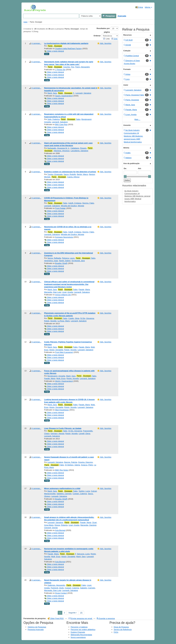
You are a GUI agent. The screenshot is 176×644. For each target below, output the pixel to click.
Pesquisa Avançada (36, 630)
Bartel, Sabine (65, 261)
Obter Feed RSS (56, 618)
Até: (140, 168)
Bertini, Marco (83, 174)
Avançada (122, 16)
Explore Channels (78, 632)
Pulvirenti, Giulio (57, 588)
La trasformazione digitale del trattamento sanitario (66, 43)
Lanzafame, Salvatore (79, 151)
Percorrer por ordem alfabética (83, 630)
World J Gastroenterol (64, 381)
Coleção (127, 51)
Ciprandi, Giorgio (51, 528)
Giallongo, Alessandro (56, 585)
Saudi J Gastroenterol (64, 96)
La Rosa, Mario (64, 321)
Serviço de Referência (123, 630)
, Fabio (71, 119)
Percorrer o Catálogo (79, 627)
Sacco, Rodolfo (70, 174)
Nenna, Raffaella (54, 258)
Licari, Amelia (68, 292)
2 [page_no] (64, 613)
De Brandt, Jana (78, 261)
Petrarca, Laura (68, 258)
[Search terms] (51, 16)
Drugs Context (61, 593)
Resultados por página (103, 30)
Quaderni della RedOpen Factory (69, 49)
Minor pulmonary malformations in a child (62, 488)
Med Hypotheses (62, 410)
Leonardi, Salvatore (83, 93)
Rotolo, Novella (50, 321)
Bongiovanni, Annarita (56, 376)
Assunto (127, 125)
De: (125, 168)
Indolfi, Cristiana (75, 203)
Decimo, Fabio (88, 203)
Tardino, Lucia (84, 491)
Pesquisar (109, 16)
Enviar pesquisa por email (81, 618)
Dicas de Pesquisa (121, 627)
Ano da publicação (131, 163)
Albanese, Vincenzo (62, 151)
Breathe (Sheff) (61, 263)
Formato (127, 69)
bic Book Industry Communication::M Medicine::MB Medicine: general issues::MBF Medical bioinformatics (137, 196)
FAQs (116, 632)
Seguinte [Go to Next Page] (73, 613)
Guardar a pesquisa (106, 618)
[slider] (125, 177)
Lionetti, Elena (84, 434)
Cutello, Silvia (74, 318)
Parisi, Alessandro (83, 67)
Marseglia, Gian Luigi (53, 292)
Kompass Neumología (64, 237)
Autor (25, 22)
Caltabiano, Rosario (79, 148)
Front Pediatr (60, 208)
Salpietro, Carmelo (64, 494)
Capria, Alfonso (73, 177)
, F (68, 554)
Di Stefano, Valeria (72, 465)
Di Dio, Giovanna (87, 318)
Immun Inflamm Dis (63, 295)
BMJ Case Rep (61, 124)
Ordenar (97, 36)
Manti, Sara (52, 93)
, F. (66, 93)
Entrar (139, 7)
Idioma (148, 7)
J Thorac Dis (60, 70)
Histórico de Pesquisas (37, 627)
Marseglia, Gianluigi (88, 525)
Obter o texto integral (54, 51)
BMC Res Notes (62, 470)
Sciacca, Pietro (87, 465)
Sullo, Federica (54, 119)
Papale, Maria (84, 289)
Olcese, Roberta (61, 525)
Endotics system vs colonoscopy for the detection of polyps (70, 172)
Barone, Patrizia (71, 462)
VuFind (28, 8)
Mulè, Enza (61, 378)
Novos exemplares (78, 637)
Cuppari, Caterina (80, 494)
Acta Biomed (60, 530)
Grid (115, 39)
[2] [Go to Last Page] (81, 613)
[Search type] (90, 16)
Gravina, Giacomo (86, 462)
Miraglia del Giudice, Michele (72, 206)
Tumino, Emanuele (55, 174)
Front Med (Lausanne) (64, 352)
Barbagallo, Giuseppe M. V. (59, 148)
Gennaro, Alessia (57, 434)
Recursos (127, 35)
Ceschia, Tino (69, 67)
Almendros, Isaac (51, 261)
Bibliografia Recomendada (81, 635)
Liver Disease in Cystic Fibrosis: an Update (63, 428)
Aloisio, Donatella (56, 350)
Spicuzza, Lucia (83, 554)
